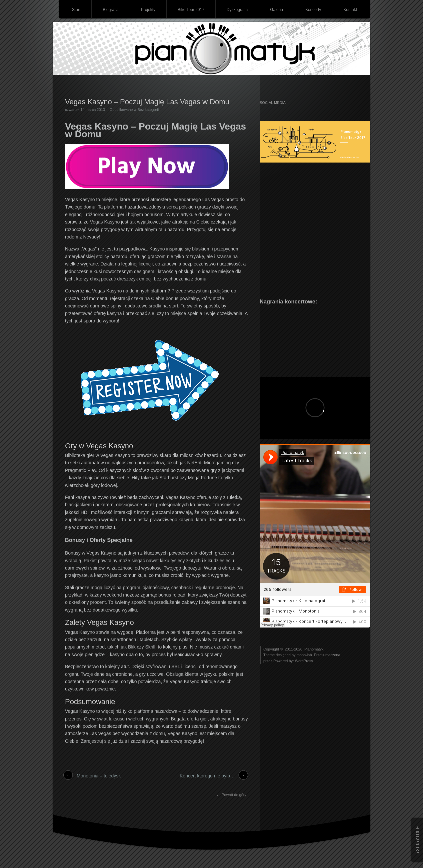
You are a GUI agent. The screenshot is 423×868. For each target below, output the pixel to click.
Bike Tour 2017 (191, 10)
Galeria (276, 10)
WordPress (304, 661)
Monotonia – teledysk (99, 776)
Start (76, 10)
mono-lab (304, 655)
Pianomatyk (314, 649)
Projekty (148, 10)
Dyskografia (237, 10)
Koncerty (313, 10)
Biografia (110, 10)
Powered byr (284, 661)
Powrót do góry (234, 795)
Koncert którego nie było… (207, 776)
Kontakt (350, 10)
